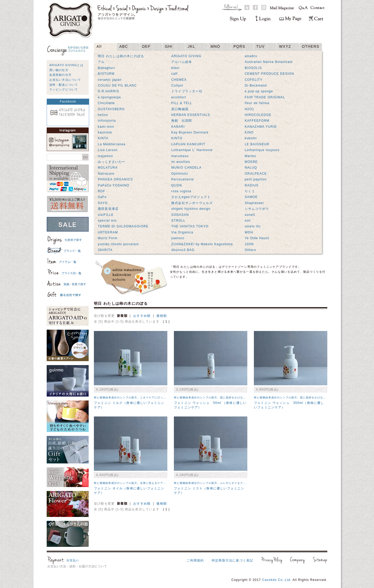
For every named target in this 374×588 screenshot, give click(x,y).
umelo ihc (253, 226)
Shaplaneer (254, 203)
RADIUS (252, 185)
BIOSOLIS (253, 68)
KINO (249, 132)
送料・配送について (64, 85)
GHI (169, 46)
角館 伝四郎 (182, 121)
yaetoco (178, 238)
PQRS (239, 46)
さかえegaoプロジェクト (191, 197)
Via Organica (182, 232)
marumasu (180, 156)
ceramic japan (110, 80)
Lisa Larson (108, 150)
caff (174, 74)
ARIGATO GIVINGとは (66, 65)
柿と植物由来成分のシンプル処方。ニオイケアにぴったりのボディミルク (141, 397)
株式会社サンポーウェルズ (192, 203)
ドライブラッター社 (187, 91)
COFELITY (254, 80)
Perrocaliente (183, 179)
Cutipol (177, 85)
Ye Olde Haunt (257, 238)
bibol (175, 68)
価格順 (162, 316)
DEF (146, 46)
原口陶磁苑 (180, 109)
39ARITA (105, 250)
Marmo (250, 156)
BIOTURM (106, 74)
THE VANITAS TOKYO (190, 226)
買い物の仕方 (59, 70)
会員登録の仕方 (60, 75)
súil (248, 221)
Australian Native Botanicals (269, 62)
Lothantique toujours (262, 150)
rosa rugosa (181, 191)
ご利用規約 (195, 560)
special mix (107, 221)
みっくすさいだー (112, 162)
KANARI (178, 127)
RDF (101, 191)
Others (250, 250)
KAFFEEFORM (257, 121)
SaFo (102, 197)
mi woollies (181, 162)
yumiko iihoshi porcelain (118, 244)
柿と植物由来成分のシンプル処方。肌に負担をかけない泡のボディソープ (221, 397)
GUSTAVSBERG (111, 109)
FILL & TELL (182, 103)
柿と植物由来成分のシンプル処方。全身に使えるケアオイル (133, 483)
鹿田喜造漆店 (108, 209)
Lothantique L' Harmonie (192, 150)
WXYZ (285, 46)
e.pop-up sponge (259, 91)
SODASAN (180, 215)
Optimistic (180, 174)
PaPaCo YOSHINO (114, 185)
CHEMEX (179, 80)
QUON (177, 185)
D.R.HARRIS (108, 91)
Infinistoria (107, 121)
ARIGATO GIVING (186, 56)
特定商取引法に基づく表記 (232, 560)
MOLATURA (108, 168)
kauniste (105, 132)
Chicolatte (106, 103)
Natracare (106, 174)
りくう (250, 191)
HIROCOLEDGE (258, 115)
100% (249, 244)
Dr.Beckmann (256, 85)
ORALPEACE (256, 174)
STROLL (178, 221)
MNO (215, 46)
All (99, 46)
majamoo (105, 156)
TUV (260, 46)
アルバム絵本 (182, 62)
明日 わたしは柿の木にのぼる (121, 56)
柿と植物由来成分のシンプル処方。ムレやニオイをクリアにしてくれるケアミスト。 (229, 483)
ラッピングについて (64, 89)
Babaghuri (106, 68)
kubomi (251, 138)
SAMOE (251, 197)
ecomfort (179, 97)
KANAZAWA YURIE (261, 127)
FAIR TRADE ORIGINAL (265, 97)
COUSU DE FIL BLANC (117, 85)
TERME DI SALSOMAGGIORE (123, 226)
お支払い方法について (65, 80)
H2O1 (249, 109)
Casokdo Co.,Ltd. (277, 580)
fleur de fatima (257, 103)
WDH (249, 232)
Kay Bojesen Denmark (190, 132)
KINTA (103, 138)
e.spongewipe (109, 97)
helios (103, 115)
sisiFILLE (106, 215)
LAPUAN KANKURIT (188, 144)
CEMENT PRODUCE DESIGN (269, 74)
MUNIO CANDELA (186, 168)
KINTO (177, 138)
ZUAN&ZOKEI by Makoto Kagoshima (202, 244)
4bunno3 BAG (183, 250)
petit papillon (256, 179)
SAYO (103, 203)
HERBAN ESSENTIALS (191, 115)
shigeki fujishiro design (191, 209)
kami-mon (106, 127)
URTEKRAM (108, 232)
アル (101, 62)
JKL (191, 46)
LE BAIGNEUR (257, 144)
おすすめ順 (142, 316)
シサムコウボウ (257, 209)
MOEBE (251, 162)
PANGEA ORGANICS (115, 179)
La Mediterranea (112, 144)
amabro (251, 56)
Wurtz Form (108, 238)
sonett (250, 215)
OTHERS (311, 46)
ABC (124, 46)
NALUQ (251, 168)
